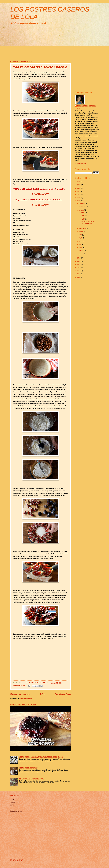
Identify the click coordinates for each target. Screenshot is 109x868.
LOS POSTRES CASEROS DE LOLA (87, 107)
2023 (79, 191)
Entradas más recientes (20, 694)
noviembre (82, 207)
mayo (81, 241)
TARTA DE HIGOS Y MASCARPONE (40, 67)
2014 (79, 274)
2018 (79, 261)
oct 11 (83, 216)
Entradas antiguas (63, 694)
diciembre (82, 204)
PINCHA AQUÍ (40, 194)
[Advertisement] (55, 42)
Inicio (43, 694)
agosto (81, 232)
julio (81, 235)
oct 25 (83, 213)
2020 (79, 201)
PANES (12, 805)
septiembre (83, 228)
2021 (79, 198)
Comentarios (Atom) (25, 699)
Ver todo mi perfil (80, 164)
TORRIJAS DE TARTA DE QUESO (23, 705)
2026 (79, 182)
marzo (81, 248)
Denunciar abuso (16, 811)
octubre (82, 210)
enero (81, 254)
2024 (79, 188)
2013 (79, 277)
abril (81, 244)
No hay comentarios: (20, 686)
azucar (12, 799)
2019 (79, 258)
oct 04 (83, 219)
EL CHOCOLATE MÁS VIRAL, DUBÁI (32, 779)
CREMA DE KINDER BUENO (29, 768)
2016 (79, 268)
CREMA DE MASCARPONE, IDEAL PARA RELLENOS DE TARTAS (41, 757)
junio (81, 238)
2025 (79, 185)
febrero (81, 251)
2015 (79, 271)
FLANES (13, 802)
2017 (79, 264)
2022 (79, 195)
